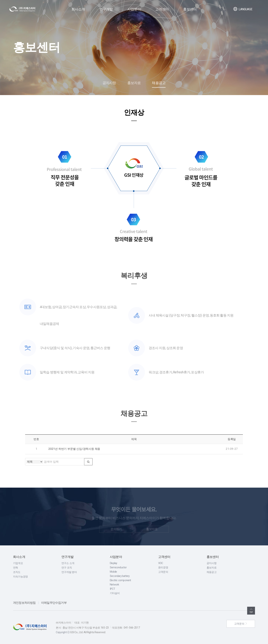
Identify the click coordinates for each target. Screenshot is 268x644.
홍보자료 (134, 83)
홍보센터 (190, 9)
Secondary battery (120, 576)
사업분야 (134, 9)
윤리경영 (163, 567)
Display (113, 563)
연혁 (15, 568)
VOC (161, 563)
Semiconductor (118, 567)
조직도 (17, 572)
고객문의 (163, 572)
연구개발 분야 (69, 572)
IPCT (112, 589)
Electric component (120, 580)
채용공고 (159, 83)
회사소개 (78, 9)
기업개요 (18, 563)
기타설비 (115, 593)
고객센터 (162, 9)
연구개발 (106, 9)
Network (114, 585)
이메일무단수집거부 (54, 603)
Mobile (113, 572)
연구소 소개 (68, 563)
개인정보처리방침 (24, 603)
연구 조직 (67, 568)
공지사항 (109, 83)
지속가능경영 (20, 577)
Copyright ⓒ (63, 632)
